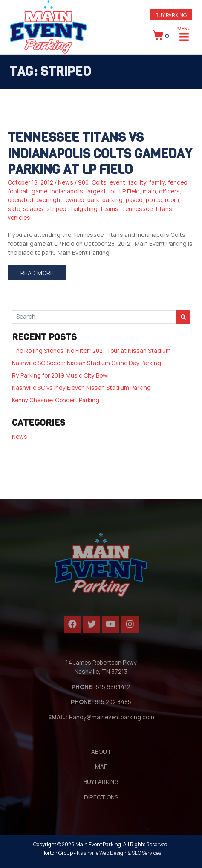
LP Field (130, 191)
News (66, 182)
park (93, 200)
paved (134, 200)
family (157, 182)
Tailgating (84, 209)
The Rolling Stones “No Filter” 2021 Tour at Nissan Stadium (91, 350)
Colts (99, 182)
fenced (178, 182)
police (154, 200)
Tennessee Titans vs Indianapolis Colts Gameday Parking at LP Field (100, 154)
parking (113, 200)
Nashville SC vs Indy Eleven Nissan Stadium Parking (81, 388)
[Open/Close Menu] (184, 36)
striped (56, 209)
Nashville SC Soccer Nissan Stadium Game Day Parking (87, 363)
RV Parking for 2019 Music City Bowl (60, 375)
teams (110, 209)
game (39, 191)
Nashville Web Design (102, 853)
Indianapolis (67, 191)
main (149, 191)
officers (169, 191)
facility (137, 182)
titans (164, 209)
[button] (171, 15)
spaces (33, 209)
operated (20, 200)
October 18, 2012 (30, 182)
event (117, 182)
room (172, 200)
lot (113, 191)
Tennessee (137, 209)
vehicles (19, 218)
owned (75, 200)
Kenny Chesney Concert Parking (56, 400)
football (18, 191)
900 (83, 182)
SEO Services (146, 853)
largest (96, 191)
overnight (49, 200)
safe (14, 209)
